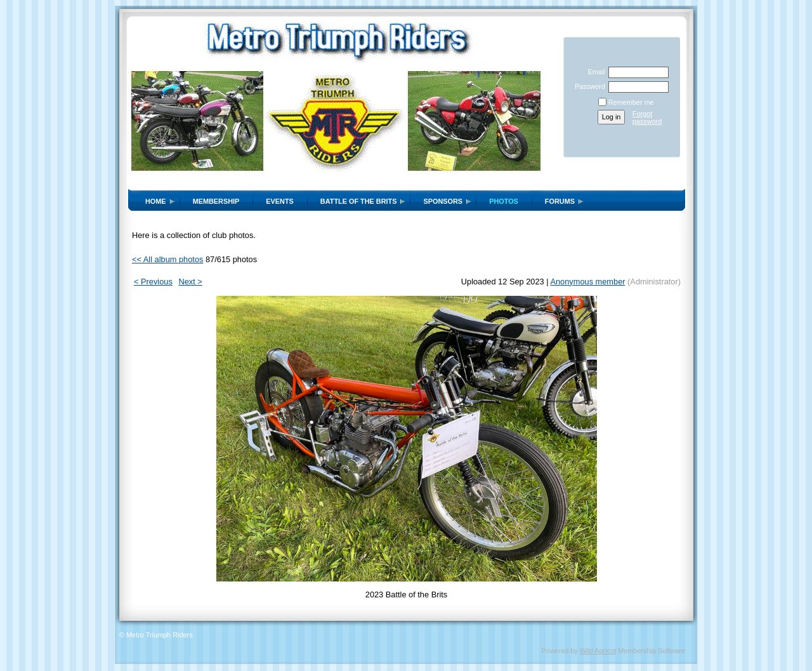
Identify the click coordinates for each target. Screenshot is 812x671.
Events (280, 201)
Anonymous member (587, 282)
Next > (190, 282)
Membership (216, 201)
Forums (560, 201)
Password (588, 86)
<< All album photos (167, 259)
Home (156, 201)
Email (594, 72)
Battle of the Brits (359, 201)
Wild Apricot (598, 651)
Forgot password (647, 117)
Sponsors (443, 201)
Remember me (631, 102)
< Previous (153, 282)
